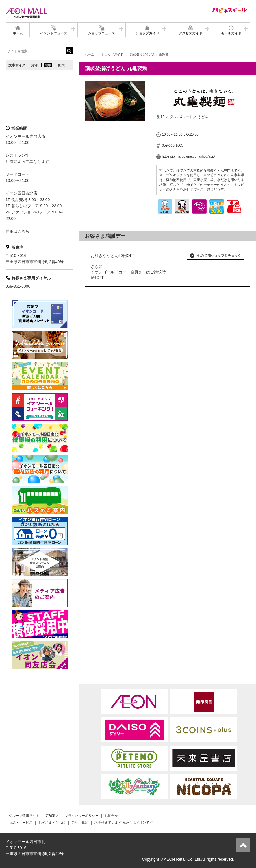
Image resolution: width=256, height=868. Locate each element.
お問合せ (111, 816)
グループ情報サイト (24, 816)
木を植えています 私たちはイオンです (124, 823)
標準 (48, 65)
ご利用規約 (80, 823)
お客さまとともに (52, 823)
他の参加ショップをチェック (219, 256)
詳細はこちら (18, 231)
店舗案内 (52, 816)
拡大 (61, 65)
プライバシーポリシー (82, 816)
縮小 (35, 65)
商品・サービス (21, 823)
